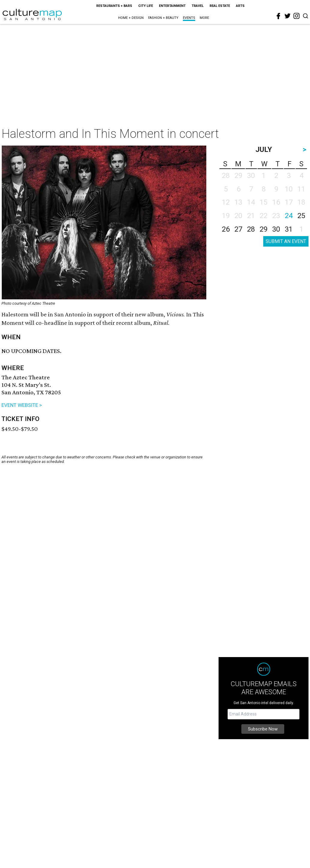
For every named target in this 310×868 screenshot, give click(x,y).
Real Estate (220, 6)
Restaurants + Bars (114, 6)
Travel (198, 6)
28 (251, 229)
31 (289, 229)
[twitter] (288, 16)
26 (226, 229)
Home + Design (131, 18)
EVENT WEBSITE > (22, 405)
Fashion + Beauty (163, 18)
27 (238, 229)
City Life (146, 6)
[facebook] (279, 16)
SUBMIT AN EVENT (286, 241)
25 (301, 216)
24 (289, 216)
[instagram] (297, 16)
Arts (240, 6)
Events (189, 18)
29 (264, 229)
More (204, 18)
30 (276, 229)
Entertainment (172, 6)
